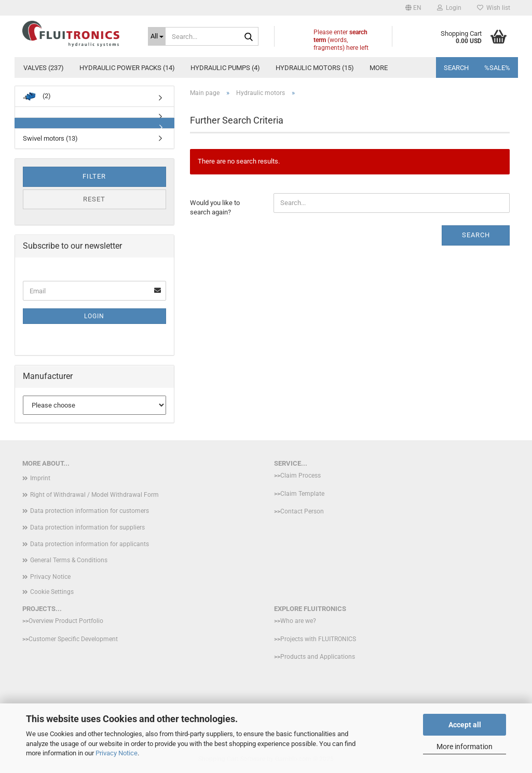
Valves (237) (44, 68)
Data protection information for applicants (90, 544)
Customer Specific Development (73, 639)
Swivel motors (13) (50, 138)
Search (456, 68)
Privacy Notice (117, 753)
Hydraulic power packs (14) (127, 68)
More (379, 68)
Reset (94, 199)
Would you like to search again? (215, 208)
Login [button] (449, 8)
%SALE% (497, 68)
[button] (413, 8)
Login (94, 316)
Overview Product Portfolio (66, 621)
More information (465, 747)
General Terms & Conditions (69, 560)
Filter (94, 176)
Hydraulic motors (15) (315, 68)
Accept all (465, 725)
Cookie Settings (52, 592)
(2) (37, 97)
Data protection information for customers (90, 511)
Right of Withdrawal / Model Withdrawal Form (94, 495)
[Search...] (157, 36)
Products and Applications (318, 657)
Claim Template (302, 494)
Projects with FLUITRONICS (318, 639)
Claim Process (301, 476)
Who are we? (298, 621)
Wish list (494, 8)
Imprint (40, 478)
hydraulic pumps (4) (225, 68)
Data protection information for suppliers (87, 527)
